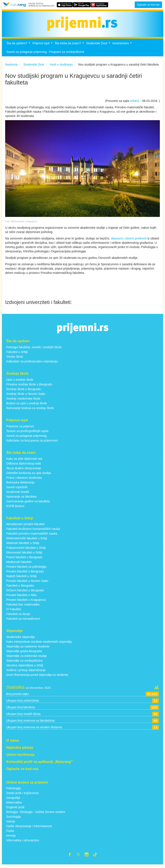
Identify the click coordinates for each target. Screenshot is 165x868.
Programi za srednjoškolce (67, 54)
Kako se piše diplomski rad (24, 461)
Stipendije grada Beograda (24, 653)
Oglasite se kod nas (148, 5)
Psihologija (14, 791)
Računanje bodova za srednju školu (30, 410)
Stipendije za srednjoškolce (24, 663)
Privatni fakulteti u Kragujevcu (26, 602)
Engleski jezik (15, 810)
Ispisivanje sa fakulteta (21, 499)
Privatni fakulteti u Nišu (21, 598)
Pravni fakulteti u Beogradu (24, 560)
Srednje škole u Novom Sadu (26, 396)
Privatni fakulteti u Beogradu (25, 574)
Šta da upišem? (19, 47)
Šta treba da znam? (70, 47)
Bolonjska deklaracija (20, 485)
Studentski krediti (18, 494)
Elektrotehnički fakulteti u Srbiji (27, 541)
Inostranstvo (123, 47)
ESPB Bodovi (15, 508)
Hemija (11, 838)
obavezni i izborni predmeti (129, 241)
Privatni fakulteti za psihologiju (26, 569)
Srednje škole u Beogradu (24, 391)
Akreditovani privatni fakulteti (25, 527)
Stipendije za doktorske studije (27, 658)
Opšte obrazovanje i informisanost (29, 829)
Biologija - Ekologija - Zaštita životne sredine (36, 814)
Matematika (14, 805)
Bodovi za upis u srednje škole (27, 406)
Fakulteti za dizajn (18, 616)
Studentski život (99, 47)
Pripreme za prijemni (20, 429)
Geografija (13, 800)
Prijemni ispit (43, 47)
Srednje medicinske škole (23, 401)
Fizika (10, 833)
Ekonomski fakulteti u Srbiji (24, 555)
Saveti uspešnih (17, 489)
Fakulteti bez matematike (23, 607)
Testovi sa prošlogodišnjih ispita (27, 433)
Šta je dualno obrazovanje (24, 471)
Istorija (11, 824)
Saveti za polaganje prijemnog (27, 54)
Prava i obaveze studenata (24, 480)
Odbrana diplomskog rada (24, 466)
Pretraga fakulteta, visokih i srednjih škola (34, 350)
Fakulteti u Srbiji (17, 354)
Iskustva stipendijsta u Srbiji (25, 668)
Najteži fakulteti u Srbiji (21, 579)
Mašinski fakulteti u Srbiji (23, 546)
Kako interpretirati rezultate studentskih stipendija (39, 644)
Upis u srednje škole (20, 382)
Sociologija (14, 819)
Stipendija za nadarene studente (28, 649)
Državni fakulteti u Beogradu (25, 593)
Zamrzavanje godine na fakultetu (28, 504)
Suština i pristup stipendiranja (26, 672)
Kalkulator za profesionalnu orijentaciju (32, 364)
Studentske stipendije (21, 639)
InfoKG (135, 103)
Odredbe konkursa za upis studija (29, 475)
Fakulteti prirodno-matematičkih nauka (32, 536)
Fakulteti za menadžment (23, 621)
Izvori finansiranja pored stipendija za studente (37, 677)
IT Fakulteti (14, 612)
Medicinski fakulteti (19, 564)
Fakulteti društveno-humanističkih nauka (33, 531)
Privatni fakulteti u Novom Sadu (27, 583)
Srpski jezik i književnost (22, 796)
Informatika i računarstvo (23, 843)
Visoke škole (15, 359)
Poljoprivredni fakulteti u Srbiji (26, 550)
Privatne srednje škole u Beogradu (29, 387)
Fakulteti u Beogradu (20, 588)
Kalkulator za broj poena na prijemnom (32, 443)
